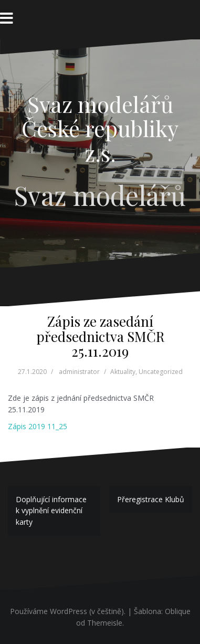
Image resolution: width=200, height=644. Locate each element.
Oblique (178, 611)
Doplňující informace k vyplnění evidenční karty (51, 511)
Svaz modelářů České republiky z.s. (100, 128)
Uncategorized (161, 372)
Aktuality (123, 372)
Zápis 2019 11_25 (38, 426)
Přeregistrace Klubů (151, 499)
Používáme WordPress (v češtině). (68, 611)
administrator (79, 372)
